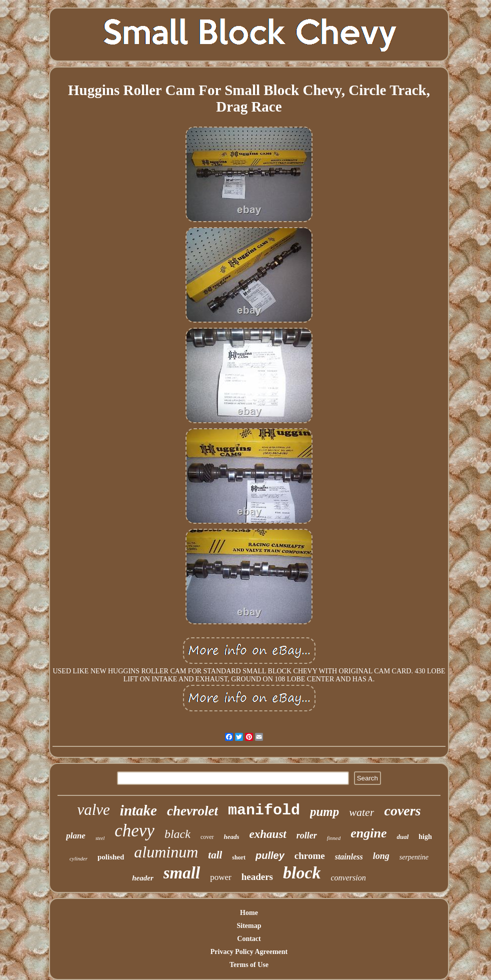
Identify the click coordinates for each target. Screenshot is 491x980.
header (143, 878)
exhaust (268, 834)
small (182, 873)
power (220, 877)
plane (76, 836)
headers (257, 877)
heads (232, 837)
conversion (348, 878)
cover (207, 837)
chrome (310, 856)
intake (138, 810)
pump (324, 812)
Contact (249, 939)
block (302, 873)
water (361, 812)
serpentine (414, 857)
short (239, 857)
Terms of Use (249, 965)
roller (307, 835)
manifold (264, 810)
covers (402, 811)
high (425, 837)
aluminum (166, 852)
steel (100, 838)
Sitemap (249, 926)
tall (215, 855)
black (177, 834)
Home (249, 913)
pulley (270, 855)
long (381, 856)
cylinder (78, 858)
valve (93, 810)
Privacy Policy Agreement (249, 952)
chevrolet (192, 811)
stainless (349, 857)
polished (111, 857)
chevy (134, 831)
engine (368, 833)
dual (402, 837)
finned (334, 838)
